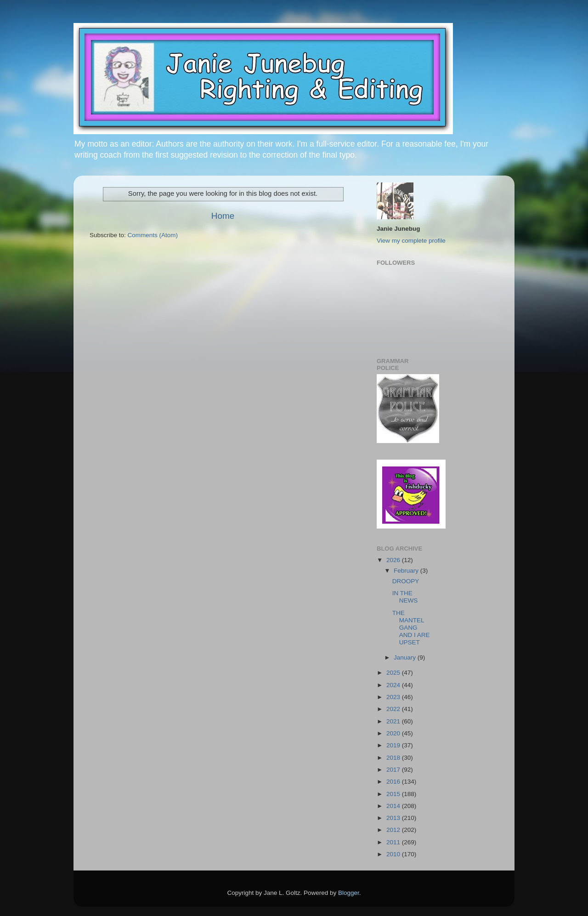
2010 (394, 854)
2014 (394, 806)
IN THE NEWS (405, 597)
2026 (394, 560)
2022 (394, 709)
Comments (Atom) (153, 235)
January (406, 657)
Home (223, 216)
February (407, 571)
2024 (394, 685)
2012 (394, 830)
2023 (394, 697)
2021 (394, 721)
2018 (394, 758)
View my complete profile (411, 241)
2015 (394, 794)
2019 (394, 745)
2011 (394, 842)
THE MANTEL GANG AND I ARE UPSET (411, 628)
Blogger (349, 893)
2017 (394, 770)
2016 (394, 782)
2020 (394, 733)
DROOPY (406, 581)
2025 (394, 673)
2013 (394, 818)
